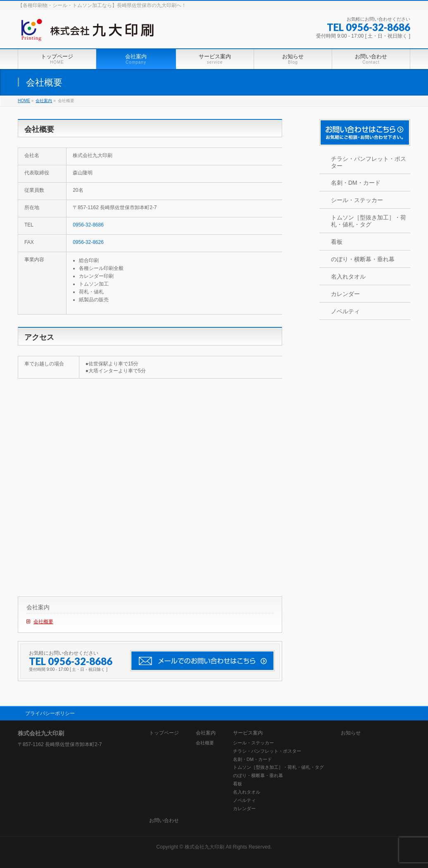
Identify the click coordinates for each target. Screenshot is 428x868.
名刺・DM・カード (356, 183)
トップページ (164, 733)
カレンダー (345, 294)
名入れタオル (348, 277)
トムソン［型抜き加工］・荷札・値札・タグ (369, 221)
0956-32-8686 (88, 225)
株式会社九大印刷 (204, 847)
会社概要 (43, 622)
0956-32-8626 (88, 242)
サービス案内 (248, 733)
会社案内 (38, 607)
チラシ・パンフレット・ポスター (369, 162)
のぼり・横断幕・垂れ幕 (363, 259)
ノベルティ (345, 311)
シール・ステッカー (357, 200)
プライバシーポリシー (50, 713)
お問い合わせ (164, 821)
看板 (337, 242)
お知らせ (351, 733)
